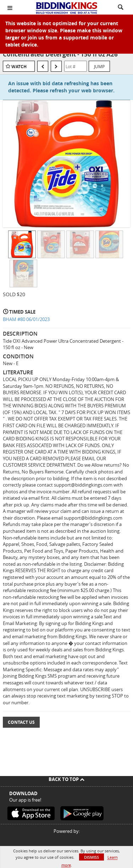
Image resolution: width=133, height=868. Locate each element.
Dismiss (92, 857)
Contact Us (21, 722)
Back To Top (66, 779)
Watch (19, 67)
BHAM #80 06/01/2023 (26, 319)
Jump (99, 66)
